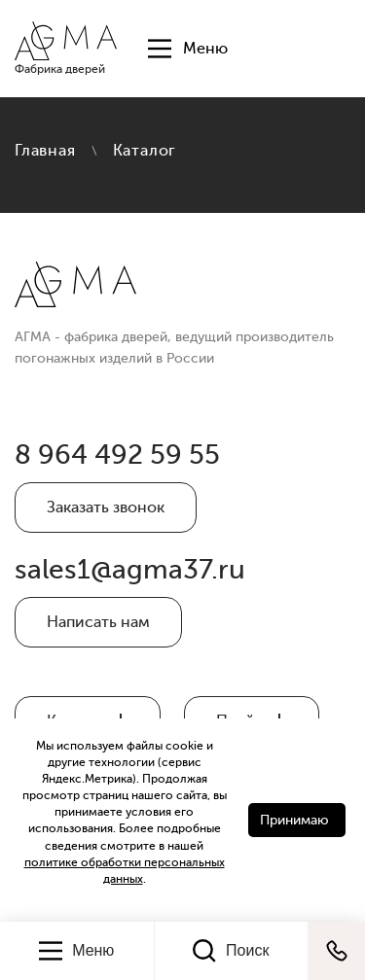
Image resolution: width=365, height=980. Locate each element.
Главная (45, 151)
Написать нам (98, 622)
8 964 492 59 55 (117, 455)
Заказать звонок (106, 507)
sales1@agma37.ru (130, 570)
